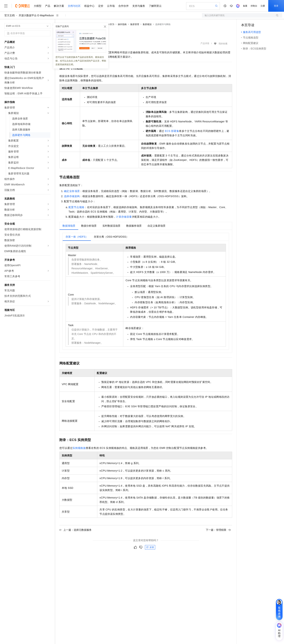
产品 (48, 6)
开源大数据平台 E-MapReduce (36, 15)
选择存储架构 (72, 196)
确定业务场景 (72, 191)
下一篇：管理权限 (218, 530)
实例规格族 (79, 448)
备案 (245, 6)
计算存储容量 (124, 217)
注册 (263, 6)
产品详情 (205, 43)
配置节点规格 (76, 207)
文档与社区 (74, 6)
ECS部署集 (172, 131)
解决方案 (59, 6)
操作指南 (122, 24)
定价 (101, 6)
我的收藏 (223, 44)
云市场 (111, 6)
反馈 (150, 547)
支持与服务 (139, 6)
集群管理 (135, 24)
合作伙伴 (123, 6)
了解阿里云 (155, 6)
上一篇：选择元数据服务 (75, 530)
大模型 (38, 6)
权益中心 (89, 6)
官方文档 (10, 15)
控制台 (254, 6)
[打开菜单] (6, 6)
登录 (276, 6)
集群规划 (147, 24)
